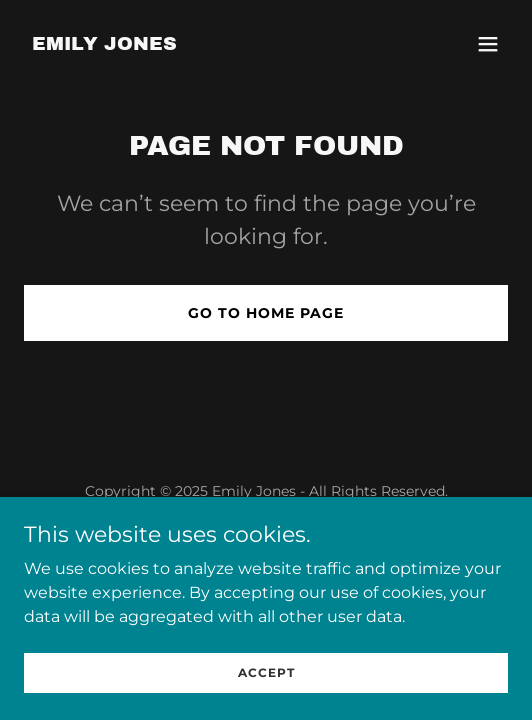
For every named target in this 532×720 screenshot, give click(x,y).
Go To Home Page (266, 313)
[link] (104, 44)
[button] (488, 44)
